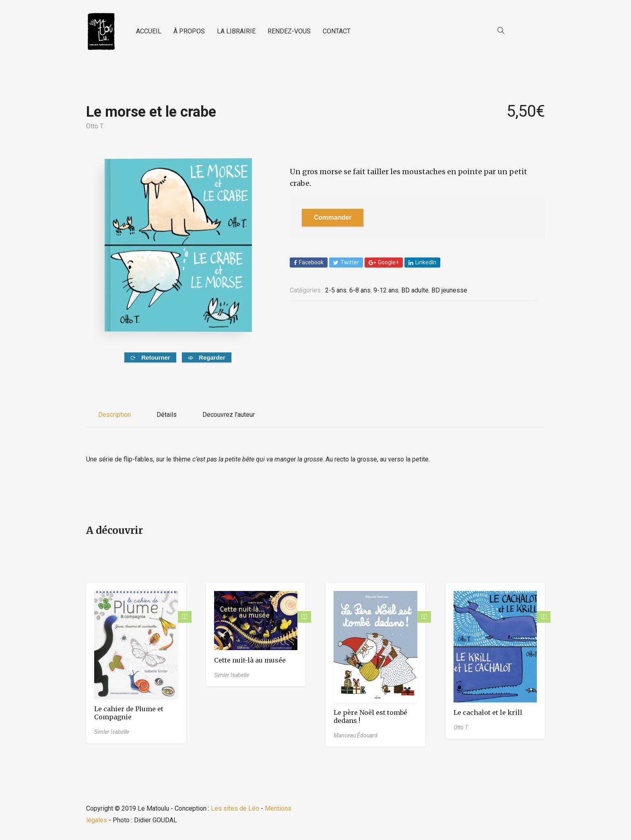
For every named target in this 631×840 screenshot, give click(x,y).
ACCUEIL (149, 31)
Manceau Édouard (356, 735)
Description (114, 415)
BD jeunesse (449, 290)
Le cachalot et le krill (488, 712)
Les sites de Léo (235, 808)
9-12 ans (386, 290)
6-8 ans (360, 290)
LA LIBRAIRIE (236, 31)
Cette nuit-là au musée (250, 660)
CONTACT (337, 31)
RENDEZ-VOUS (289, 31)
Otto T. (95, 126)
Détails (167, 415)
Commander (333, 217)
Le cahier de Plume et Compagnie (129, 713)
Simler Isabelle (112, 732)
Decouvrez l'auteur (229, 415)
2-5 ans (336, 290)
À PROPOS (189, 31)
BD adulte (415, 290)
